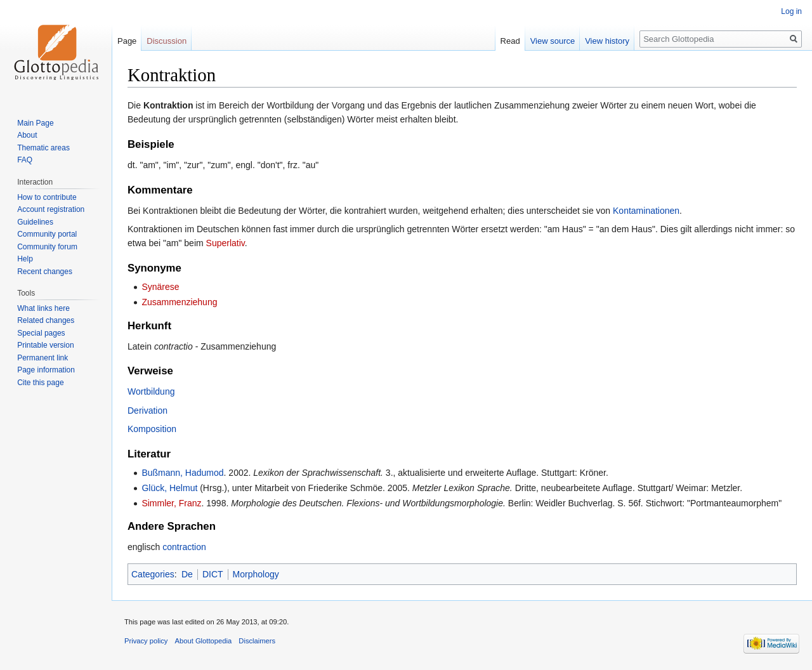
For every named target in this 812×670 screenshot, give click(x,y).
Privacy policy (146, 641)
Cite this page (40, 383)
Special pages (41, 333)
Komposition (152, 429)
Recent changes (45, 272)
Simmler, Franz (171, 503)
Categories (153, 574)
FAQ (25, 160)
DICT (213, 574)
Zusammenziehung (179, 302)
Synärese (160, 287)
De (187, 574)
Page (127, 41)
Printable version (45, 345)
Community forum (47, 247)
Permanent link (43, 358)
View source (553, 41)
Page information (46, 370)
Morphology (256, 574)
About (27, 135)
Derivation (147, 411)
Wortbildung (151, 391)
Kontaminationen (646, 211)
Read (510, 41)
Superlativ (226, 243)
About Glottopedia (204, 641)
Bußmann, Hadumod (182, 473)
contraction (184, 547)
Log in (791, 11)
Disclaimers (257, 641)
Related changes (46, 320)
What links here (43, 308)
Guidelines (35, 222)
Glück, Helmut (169, 488)
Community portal (47, 234)
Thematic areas (43, 148)
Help (25, 259)
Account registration (51, 209)
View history (607, 41)
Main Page (35, 123)
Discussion (167, 41)
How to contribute (47, 197)
